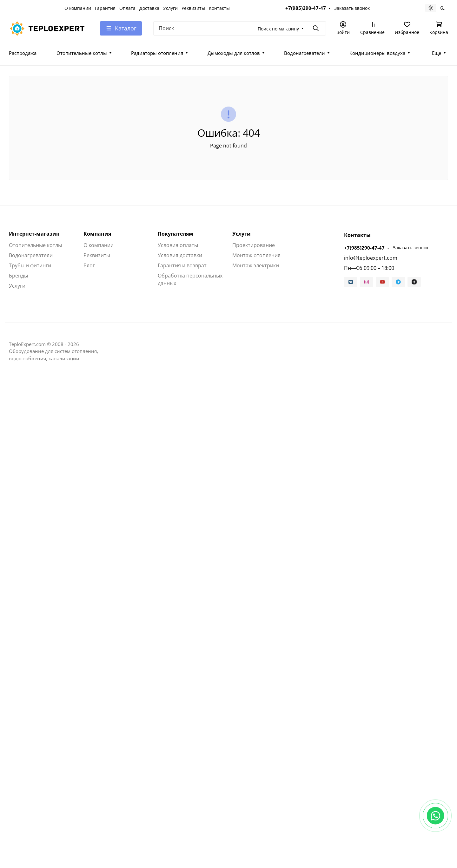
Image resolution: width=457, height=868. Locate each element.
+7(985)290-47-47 (306, 8)
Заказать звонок (352, 8)
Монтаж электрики (256, 265)
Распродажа (23, 53)
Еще (437, 53)
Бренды (18, 276)
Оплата (127, 8)
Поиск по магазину (278, 29)
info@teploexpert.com (371, 258)
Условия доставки (180, 255)
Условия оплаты (178, 245)
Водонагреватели (305, 53)
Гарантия (105, 8)
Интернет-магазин (34, 234)
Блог (89, 265)
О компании (78, 8)
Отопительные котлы (82, 53)
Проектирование (254, 245)
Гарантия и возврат (182, 265)
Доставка (149, 8)
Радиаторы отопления (157, 53)
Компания (97, 234)
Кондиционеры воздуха (377, 53)
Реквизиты (193, 8)
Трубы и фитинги (30, 265)
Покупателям (176, 234)
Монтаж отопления (256, 255)
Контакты (219, 8)
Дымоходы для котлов (234, 53)
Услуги (170, 8)
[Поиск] (240, 28)
